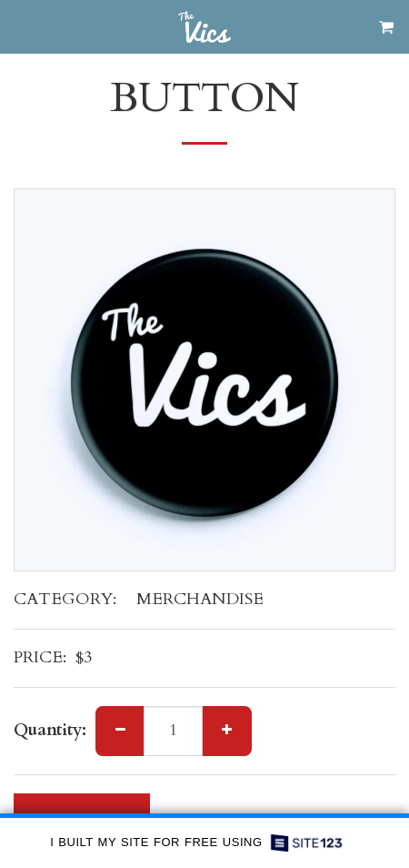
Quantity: (50, 731)
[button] (20, 26)
